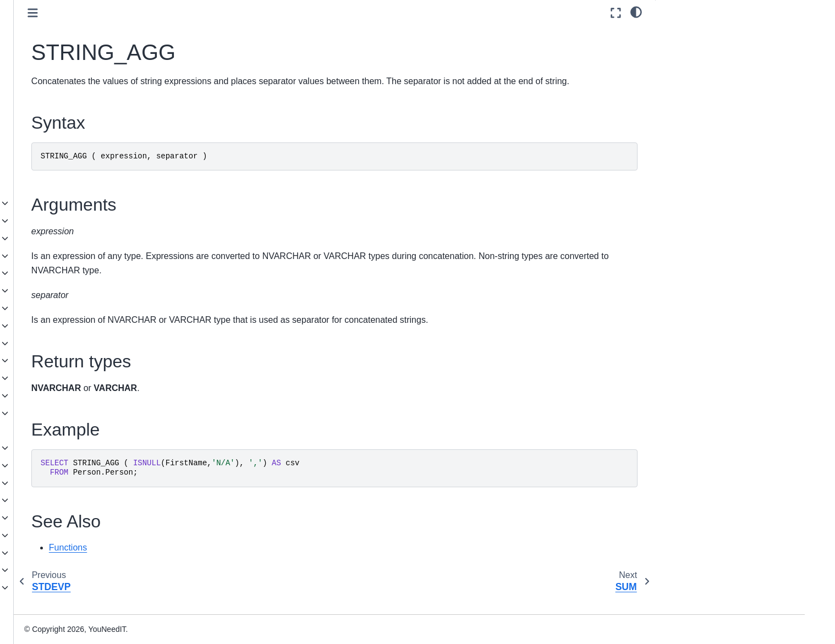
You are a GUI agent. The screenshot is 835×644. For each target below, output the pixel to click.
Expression (82, 256)
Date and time (87, 238)
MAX (79, 46)
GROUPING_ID (99, 11)
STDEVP (87, 116)
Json (70, 273)
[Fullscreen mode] (616, 13)
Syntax (677, 34)
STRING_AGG (97, 133)
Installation (64, 535)
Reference (63, 570)
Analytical (79, 203)
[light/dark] (636, 12)
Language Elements (89, 448)
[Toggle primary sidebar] (204, 13)
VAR (79, 168)
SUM (80, 151)
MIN (78, 63)
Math (71, 290)
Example (680, 79)
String (73, 378)
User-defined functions (93, 430)
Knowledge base (74, 587)
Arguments (684, 49)
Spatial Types (77, 518)
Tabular (75, 413)
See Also (680, 95)
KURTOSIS (91, 29)
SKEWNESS (94, 81)
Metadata (79, 308)
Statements (73, 483)
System (75, 395)
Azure (73, 221)
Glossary (60, 605)
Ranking (77, 360)
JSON (64, 500)
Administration (70, 553)
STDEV (84, 98)
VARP (81, 186)
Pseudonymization (95, 326)
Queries (67, 465)
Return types (687, 64)
